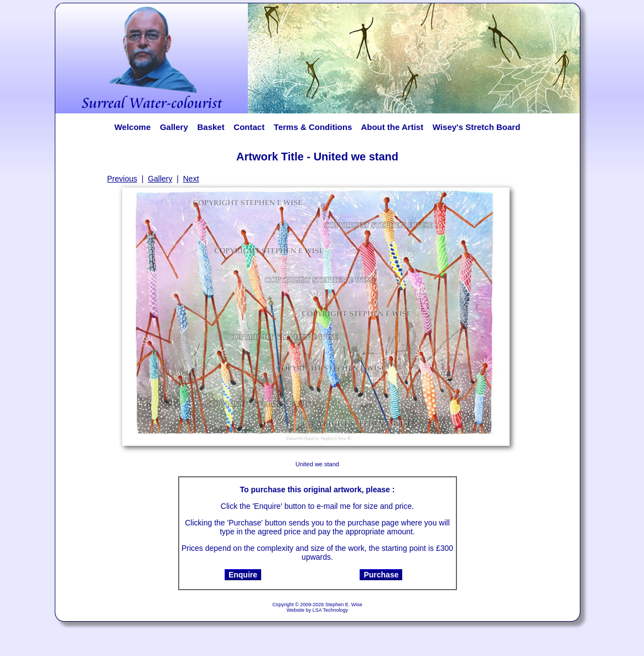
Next (191, 179)
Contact (249, 127)
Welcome (133, 127)
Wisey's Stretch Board (476, 127)
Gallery (174, 127)
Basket (211, 127)
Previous (122, 179)
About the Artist (395, 127)
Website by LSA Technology (317, 610)
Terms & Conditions (313, 127)
